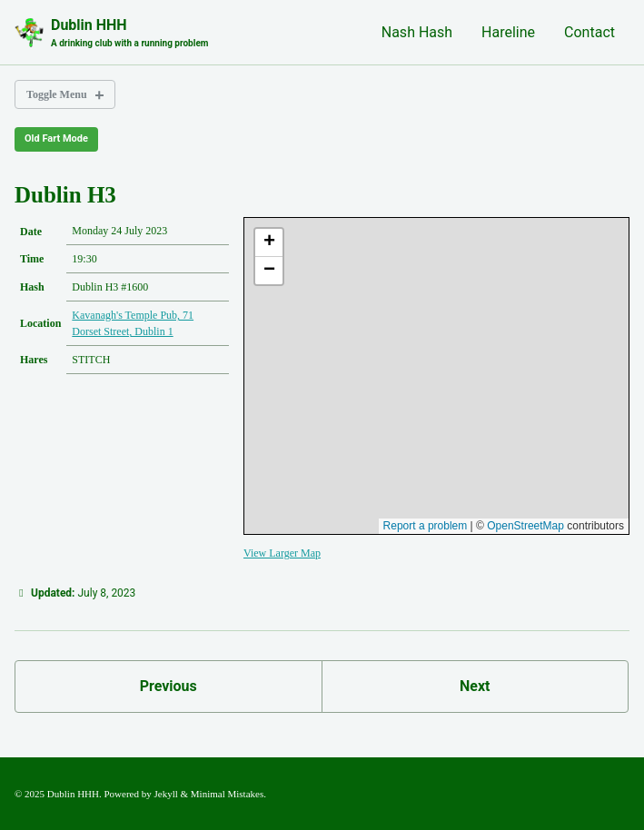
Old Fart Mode (56, 138)
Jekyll (166, 794)
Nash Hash (417, 32)
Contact (590, 32)
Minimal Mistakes (227, 794)
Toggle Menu (57, 94)
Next (475, 686)
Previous (168, 686)
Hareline (508, 32)
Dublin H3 (65, 195)
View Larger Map (282, 553)
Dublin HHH (129, 33)
